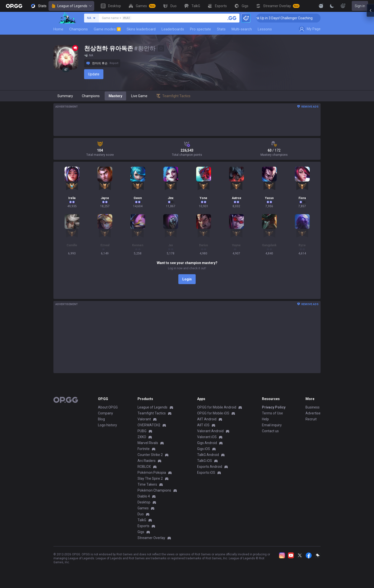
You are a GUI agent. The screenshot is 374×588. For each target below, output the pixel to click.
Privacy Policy (274, 407)
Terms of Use (272, 413)
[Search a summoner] (232, 18)
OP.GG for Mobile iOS (213, 413)
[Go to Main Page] (14, 6)
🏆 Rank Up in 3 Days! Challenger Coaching (292, 18)
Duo (141, 514)
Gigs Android (207, 443)
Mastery (115, 96)
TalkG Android (208, 455)
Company (105, 413)
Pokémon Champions (154, 490)
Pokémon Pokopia (152, 473)
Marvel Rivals (148, 443)
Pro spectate (200, 29)
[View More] (305, 6)
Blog (101, 419)
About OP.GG (108, 407)
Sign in (360, 6)
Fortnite (144, 449)
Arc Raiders (147, 461)
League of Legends (71, 6)
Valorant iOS (207, 437)
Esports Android (210, 467)
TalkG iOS (205, 461)
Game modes (107, 29)
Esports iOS (206, 473)
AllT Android (207, 419)
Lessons (265, 29)
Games (143, 508)
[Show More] (321, 6)
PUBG (142, 431)
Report (114, 63)
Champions (79, 29)
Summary (65, 96)
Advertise (313, 413)
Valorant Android (210, 431)
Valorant (144, 419)
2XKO (142, 437)
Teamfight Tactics (152, 413)
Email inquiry (272, 425)
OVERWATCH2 (149, 425)
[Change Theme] (332, 6)
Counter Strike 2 (150, 455)
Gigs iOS (204, 449)
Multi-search (242, 29)
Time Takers (147, 484)
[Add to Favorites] (161, 48)
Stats (221, 29)
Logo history (107, 425)
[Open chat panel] (370, 89)
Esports (143, 526)
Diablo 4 (144, 496)
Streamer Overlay (151, 538)
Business (313, 407)
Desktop (144, 502)
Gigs (141, 532)
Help (265, 419)
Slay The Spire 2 (150, 478)
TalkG (142, 520)
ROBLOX (144, 467)
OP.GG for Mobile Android (217, 407)
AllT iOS (203, 425)
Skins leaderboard (141, 29)
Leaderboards (173, 29)
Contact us (270, 431)
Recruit (311, 419)
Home (58, 29)
